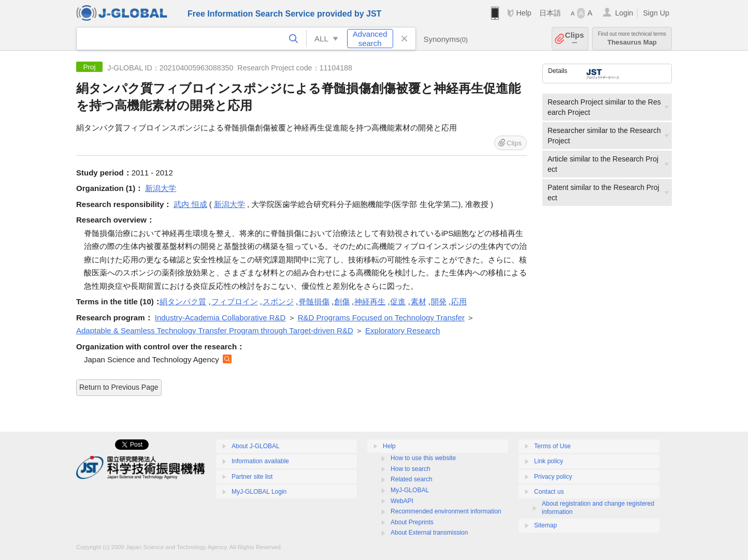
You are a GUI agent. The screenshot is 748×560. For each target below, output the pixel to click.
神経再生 (370, 301)
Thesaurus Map (632, 39)
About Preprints (412, 522)
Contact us (549, 492)
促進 (398, 301)
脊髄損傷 (314, 301)
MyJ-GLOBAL (410, 490)
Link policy (549, 461)
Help (523, 13)
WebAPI (402, 501)
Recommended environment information (446, 511)
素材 (419, 301)
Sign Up (656, 13)
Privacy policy (553, 477)
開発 (439, 301)
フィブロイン (235, 301)
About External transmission (429, 533)
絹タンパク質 (183, 301)
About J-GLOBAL (256, 446)
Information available (260, 461)
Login (624, 13)
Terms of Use (552, 446)
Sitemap (545, 525)
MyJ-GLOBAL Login (259, 492)
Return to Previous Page (119, 387)
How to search (411, 469)
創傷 (342, 301)
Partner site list (252, 477)
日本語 (550, 13)
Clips (575, 39)
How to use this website (423, 458)
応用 (459, 301)
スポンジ (278, 301)
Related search (412, 479)
